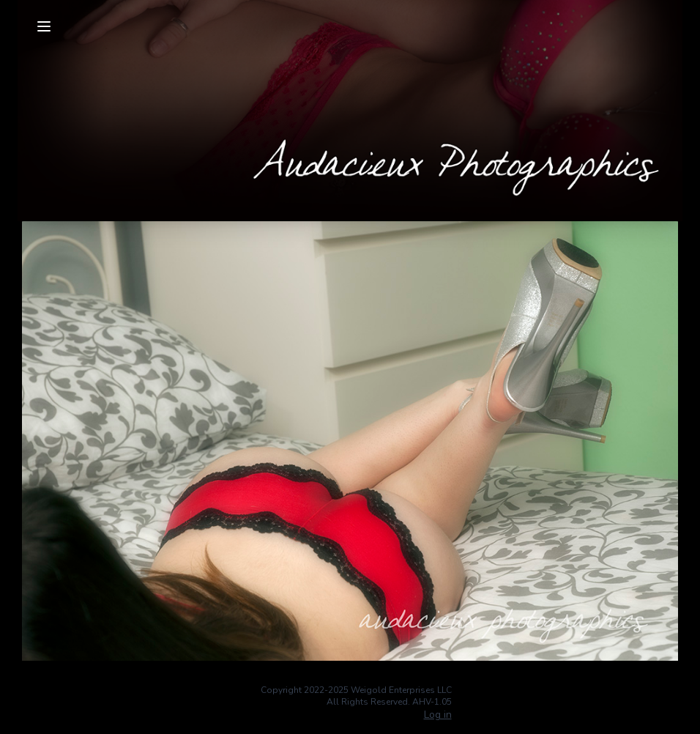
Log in (438, 715)
